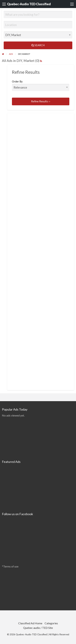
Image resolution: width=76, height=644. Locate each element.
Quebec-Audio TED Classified (29, 4)
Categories (51, 623)
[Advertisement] (38, 144)
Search (38, 45)
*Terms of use (10, 566)
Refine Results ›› (41, 101)
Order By (41, 85)
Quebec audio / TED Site (38, 628)
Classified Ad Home (30, 623)
